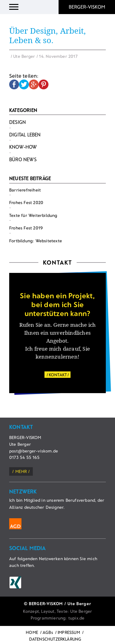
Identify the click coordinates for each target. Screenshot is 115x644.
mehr (21, 471)
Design (17, 122)
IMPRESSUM (69, 632)
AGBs (48, 632)
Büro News (23, 159)
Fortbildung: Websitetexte (36, 241)
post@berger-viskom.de (34, 451)
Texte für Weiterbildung (33, 215)
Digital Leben (25, 134)
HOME (32, 632)
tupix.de (77, 618)
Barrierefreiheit (25, 190)
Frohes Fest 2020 (26, 202)
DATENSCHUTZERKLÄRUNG (55, 639)
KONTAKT (58, 375)
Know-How (23, 147)
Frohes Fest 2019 (26, 228)
